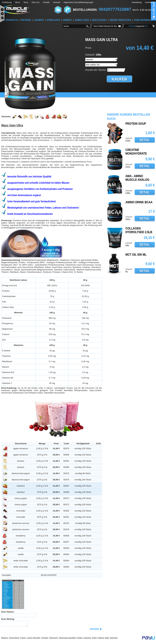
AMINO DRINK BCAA (139, 202)
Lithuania (87, 638)
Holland (101, 638)
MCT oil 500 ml (136, 255)
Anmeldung (137, 2)
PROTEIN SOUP (136, 124)
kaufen (119, 79)
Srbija (94, 638)
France (23, 638)
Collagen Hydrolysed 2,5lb (139, 230)
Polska (80, 638)
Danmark (114, 638)
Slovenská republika (67, 638)
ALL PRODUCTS (9, 20)
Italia (107, 638)
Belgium (5, 638)
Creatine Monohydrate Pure (136, 154)
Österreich (54, 638)
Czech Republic (34, 638)
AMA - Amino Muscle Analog (137, 178)
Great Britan (14, 638)
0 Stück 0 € (138, 26)
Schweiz (45, 638)
